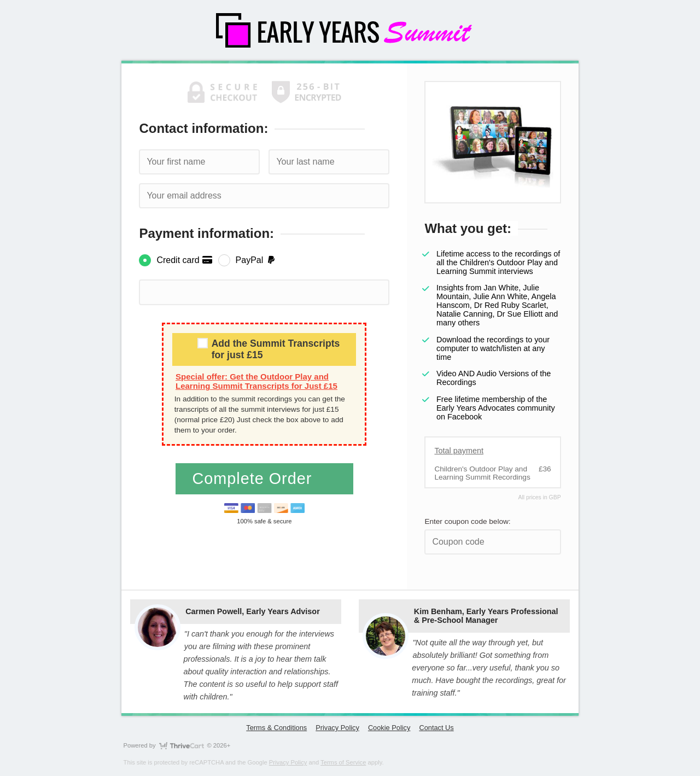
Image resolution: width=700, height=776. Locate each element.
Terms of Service (343, 762)
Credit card (185, 260)
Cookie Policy (389, 728)
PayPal (256, 260)
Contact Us (436, 728)
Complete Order (254, 479)
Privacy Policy (337, 728)
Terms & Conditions (276, 728)
